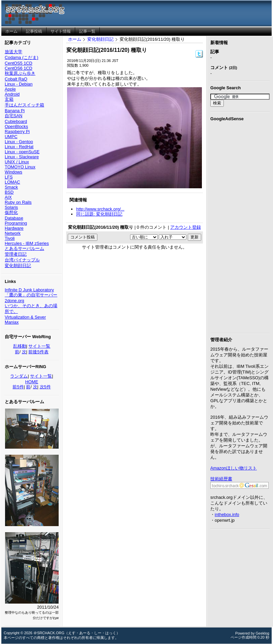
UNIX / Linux (17, 162)
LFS (9, 177)
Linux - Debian (19, 84)
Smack (11, 187)
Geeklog (262, 633)
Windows (13, 172)
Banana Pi (15, 111)
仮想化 (11, 212)
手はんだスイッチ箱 (24, 105)
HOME (32, 382)
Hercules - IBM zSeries (27, 243)
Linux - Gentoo (19, 142)
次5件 (45, 387)
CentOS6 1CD (19, 68)
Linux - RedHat (19, 147)
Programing (16, 223)
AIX (8, 197)
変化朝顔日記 (18, 266)
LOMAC (12, 182)
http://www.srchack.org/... (100, 209)
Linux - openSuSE (22, 152)
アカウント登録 (186, 227)
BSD (9, 192)
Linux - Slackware (22, 157)
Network (13, 233)
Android (12, 94)
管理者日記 (16, 254)
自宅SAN (13, 116)
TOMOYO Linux (20, 167)
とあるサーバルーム (24, 248)
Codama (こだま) (21, 57)
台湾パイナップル (22, 260)
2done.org (14, 301)
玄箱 (9, 99)
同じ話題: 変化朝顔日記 (99, 214)
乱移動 (20, 346)
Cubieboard (16, 121)
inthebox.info (227, 514)
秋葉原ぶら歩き (20, 73)
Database (14, 218)
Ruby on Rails (18, 202)
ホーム (75, 39)
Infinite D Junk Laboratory (29, 290)
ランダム (19, 376)
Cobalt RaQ (16, 79)
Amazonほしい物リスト (234, 468)
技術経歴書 (221, 479)
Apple (10, 89)
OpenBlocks (16, 126)
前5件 (18, 387)
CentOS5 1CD (19, 63)
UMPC (11, 137)
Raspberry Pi (17, 132)
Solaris (11, 207)
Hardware (14, 228)
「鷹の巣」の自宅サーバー (31, 295)
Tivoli (10, 238)
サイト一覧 (39, 346)
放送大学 (13, 52)
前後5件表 (38, 352)
